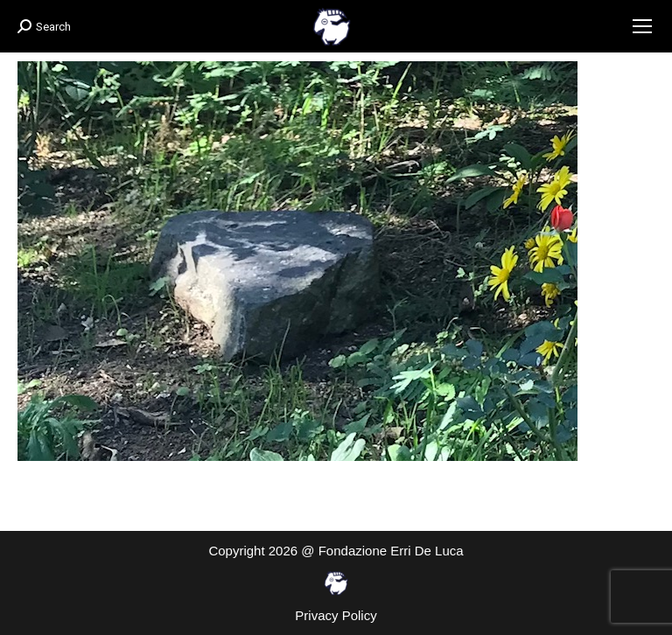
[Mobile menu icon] (642, 26)
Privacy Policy (336, 615)
